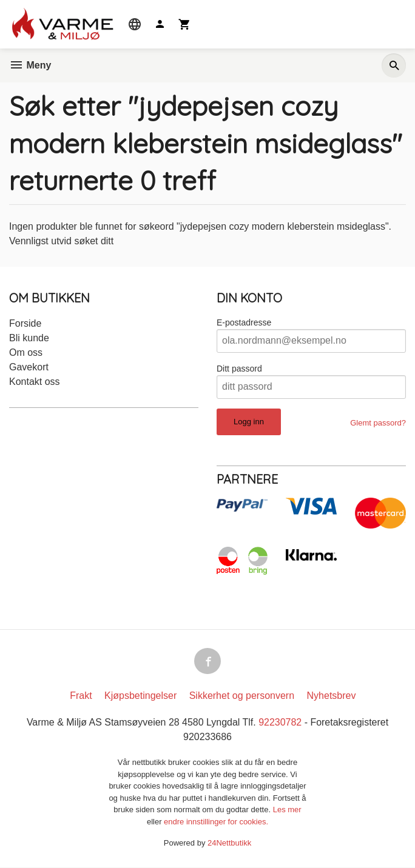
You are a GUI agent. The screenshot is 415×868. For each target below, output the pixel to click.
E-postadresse (244, 322)
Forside (25, 323)
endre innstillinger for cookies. (216, 822)
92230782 (280, 723)
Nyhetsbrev (332, 696)
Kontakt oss (35, 382)
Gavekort (29, 367)
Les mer (287, 810)
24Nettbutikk (229, 843)
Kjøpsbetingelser (140, 696)
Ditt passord (239, 369)
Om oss (26, 352)
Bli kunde (29, 338)
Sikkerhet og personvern (242, 696)
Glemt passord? (378, 423)
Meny (30, 65)
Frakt (81, 696)
